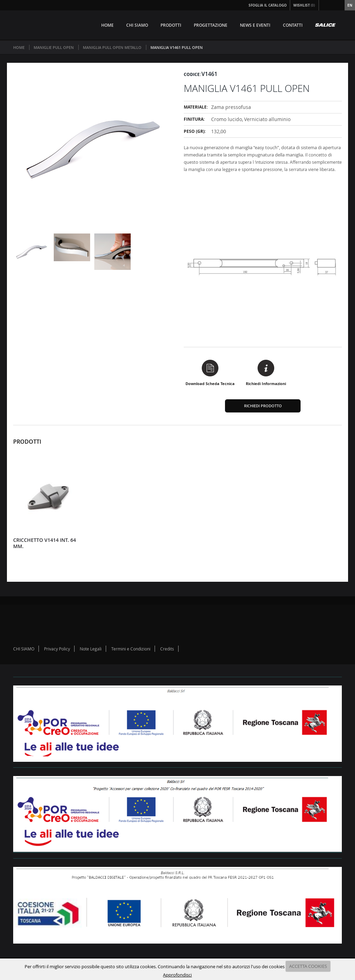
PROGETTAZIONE (211, 25)
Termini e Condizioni (131, 649)
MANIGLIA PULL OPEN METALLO (112, 47)
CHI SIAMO (137, 25)
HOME (107, 25)
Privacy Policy (57, 649)
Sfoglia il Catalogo (268, 5)
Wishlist (304, 5)
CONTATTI (293, 25)
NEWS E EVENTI (255, 25)
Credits (167, 649)
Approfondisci (177, 975)
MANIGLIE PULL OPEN (54, 47)
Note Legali (91, 649)
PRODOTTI (171, 25)
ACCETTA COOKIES (308, 966)
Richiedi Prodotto (263, 406)
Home (19, 47)
